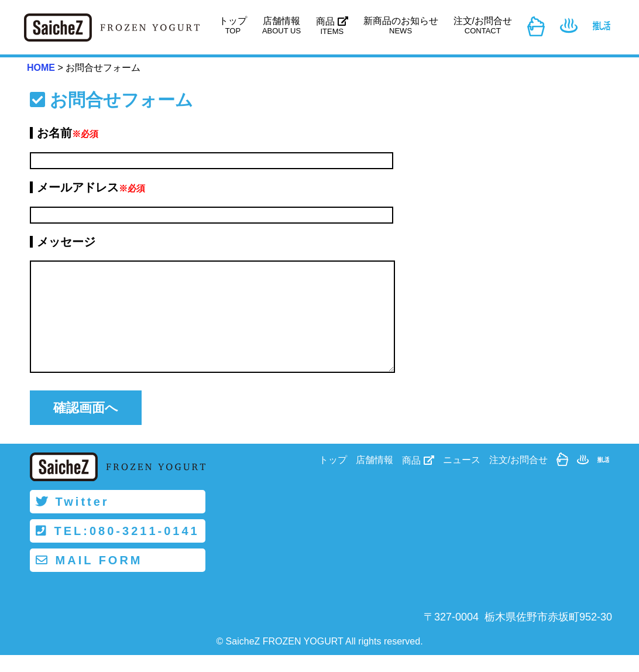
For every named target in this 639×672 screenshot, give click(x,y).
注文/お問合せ (483, 25)
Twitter (73, 519)
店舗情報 (281, 25)
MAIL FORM (89, 577)
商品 (332, 26)
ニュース (462, 477)
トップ (233, 25)
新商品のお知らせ (401, 25)
